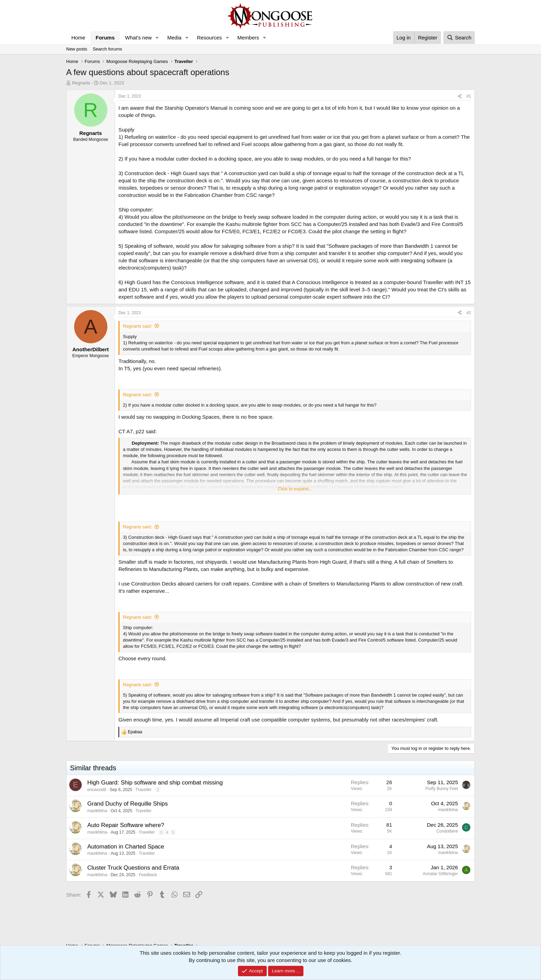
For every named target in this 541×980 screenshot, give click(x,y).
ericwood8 (97, 790)
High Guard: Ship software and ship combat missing (155, 783)
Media (174, 38)
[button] (157, 38)
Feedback (148, 875)
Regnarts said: (138, 326)
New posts (77, 49)
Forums (105, 38)
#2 (469, 313)
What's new (138, 38)
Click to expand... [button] (295, 489)
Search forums (108, 49)
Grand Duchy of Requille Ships (127, 804)
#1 (469, 96)
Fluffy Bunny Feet (442, 789)
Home (78, 38)
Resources (210, 38)
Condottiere (447, 831)
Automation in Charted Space (126, 847)
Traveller (143, 790)
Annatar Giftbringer (440, 874)
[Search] (459, 38)
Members (248, 38)
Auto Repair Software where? (126, 825)
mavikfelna (97, 811)
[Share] (460, 96)
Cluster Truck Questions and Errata (133, 868)
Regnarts (81, 83)
